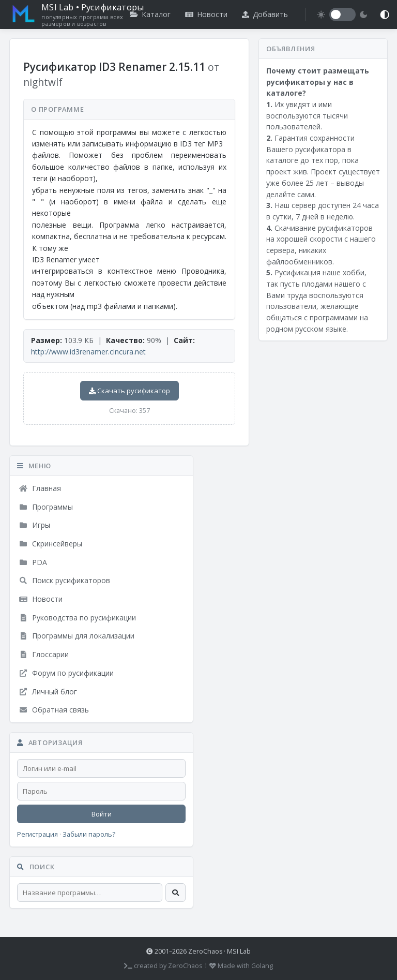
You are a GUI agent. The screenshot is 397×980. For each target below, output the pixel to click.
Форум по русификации (66, 673)
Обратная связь (54, 710)
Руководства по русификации (77, 618)
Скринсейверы (50, 544)
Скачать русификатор (129, 391)
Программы (46, 507)
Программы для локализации (77, 636)
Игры (34, 525)
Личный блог (48, 692)
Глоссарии (44, 654)
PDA (33, 562)
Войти (102, 814)
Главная (40, 488)
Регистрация (37, 834)
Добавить (265, 14)
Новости (206, 14)
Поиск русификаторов (64, 580)
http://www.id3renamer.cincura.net (88, 352)
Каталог (150, 14)
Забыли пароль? (89, 834)
